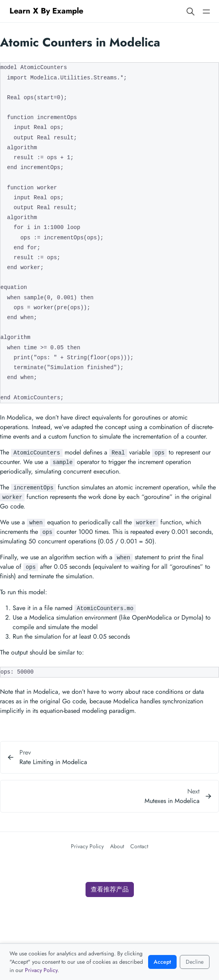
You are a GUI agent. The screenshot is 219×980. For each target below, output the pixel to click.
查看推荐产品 (110, 889)
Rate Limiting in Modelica (53, 762)
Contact (139, 846)
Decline (195, 962)
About (117, 846)
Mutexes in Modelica (172, 801)
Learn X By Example (46, 11)
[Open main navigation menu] (206, 11)
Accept (162, 962)
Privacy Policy (87, 846)
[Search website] (190, 11)
